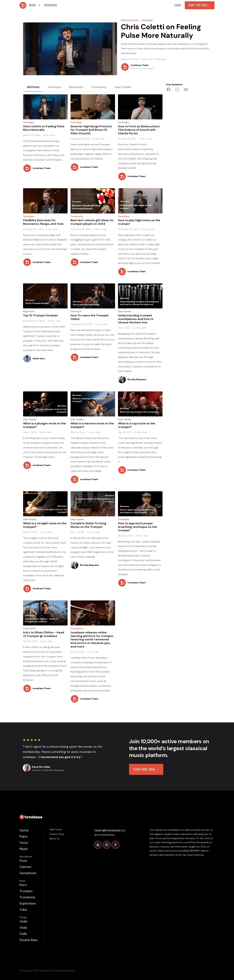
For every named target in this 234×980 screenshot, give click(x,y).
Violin (23, 921)
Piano (24, 836)
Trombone (27, 897)
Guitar (24, 830)
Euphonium (28, 903)
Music (24, 849)
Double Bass (29, 940)
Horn (23, 885)
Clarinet (26, 867)
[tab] (33, 87)
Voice (24, 843)
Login (178, 5)
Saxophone (28, 873)
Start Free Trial (200, 5)
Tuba (23, 910)
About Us (55, 839)
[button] (35, 5)
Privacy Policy (57, 834)
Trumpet (26, 891)
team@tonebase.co (110, 830)
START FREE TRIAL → (146, 769)
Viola (23, 928)
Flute (23, 861)
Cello (23, 934)
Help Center (56, 829)
